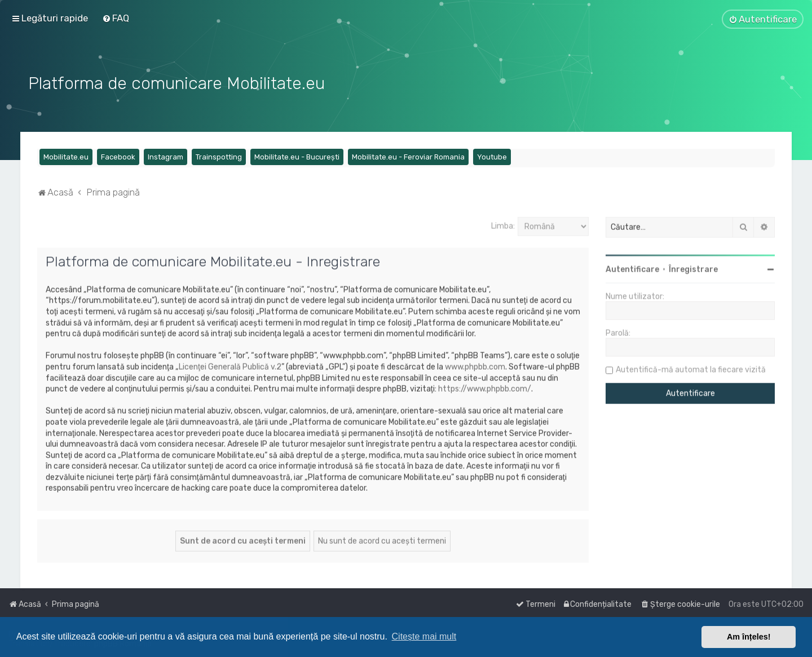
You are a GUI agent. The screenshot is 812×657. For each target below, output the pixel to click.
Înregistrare (693, 268)
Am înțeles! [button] (749, 637)
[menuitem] (116, 18)
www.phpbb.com (475, 365)
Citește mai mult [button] (424, 636)
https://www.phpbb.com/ (485, 387)
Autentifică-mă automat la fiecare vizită (691, 368)
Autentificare (632, 268)
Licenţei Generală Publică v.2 (230, 365)
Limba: (503, 225)
